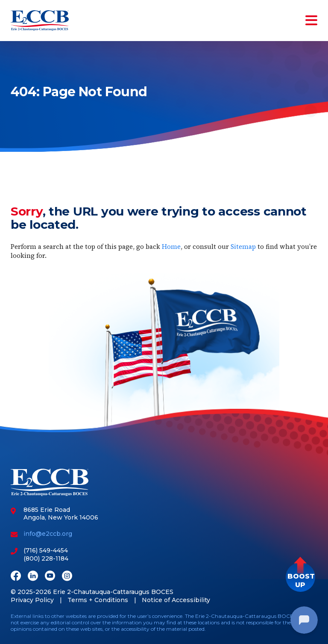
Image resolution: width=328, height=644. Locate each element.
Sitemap (243, 247)
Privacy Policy (32, 600)
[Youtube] (50, 577)
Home (171, 247)
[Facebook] (16, 577)
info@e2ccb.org (48, 534)
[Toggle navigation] (310, 21)
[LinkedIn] (33, 577)
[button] (300, 577)
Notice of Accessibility (176, 600)
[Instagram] (67, 577)
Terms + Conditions (98, 600)
